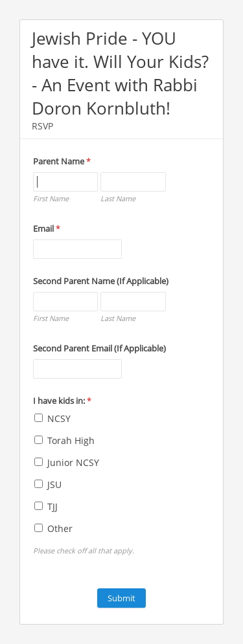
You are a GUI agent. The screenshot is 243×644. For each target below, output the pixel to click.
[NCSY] (39, 418)
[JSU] (39, 484)
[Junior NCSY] (39, 462)
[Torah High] (39, 440)
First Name (51, 198)
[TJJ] (39, 506)
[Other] (39, 528)
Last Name (118, 198)
